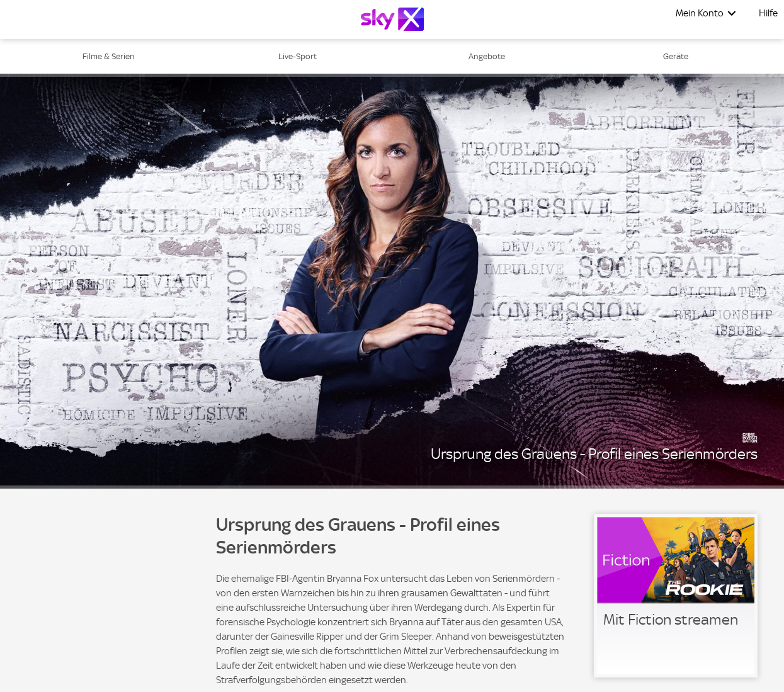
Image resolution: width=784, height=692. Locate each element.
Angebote (487, 56)
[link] (676, 596)
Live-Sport (298, 56)
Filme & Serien (109, 56)
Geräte (676, 56)
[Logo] (392, 19)
